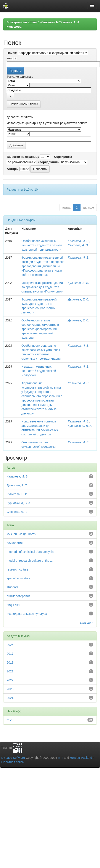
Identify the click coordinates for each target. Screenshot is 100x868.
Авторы (13, 169)
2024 (10, 698)
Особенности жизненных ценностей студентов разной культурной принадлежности (42, 245)
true (9, 720)
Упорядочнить (48, 162)
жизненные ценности (21, 534)
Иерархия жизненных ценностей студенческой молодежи (39, 371)
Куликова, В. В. (79, 283)
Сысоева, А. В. (78, 245)
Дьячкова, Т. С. (79, 299)
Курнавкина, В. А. (80, 426)
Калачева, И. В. (79, 241)
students (12, 587)
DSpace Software (13, 758)
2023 (10, 689)
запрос (12, 58)
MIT (61, 758)
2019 (10, 662)
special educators (19, 578)
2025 (10, 645)
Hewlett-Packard (81, 758)
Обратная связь (12, 762)
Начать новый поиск (24, 104)
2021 (10, 671)
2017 (10, 654)
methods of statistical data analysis (30, 552)
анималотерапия (19, 596)
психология (15, 543)
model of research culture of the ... (30, 561)
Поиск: (12, 53)
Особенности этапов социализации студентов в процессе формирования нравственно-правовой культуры (40, 329)
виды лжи (14, 605)
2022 (10, 680)
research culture (18, 569)
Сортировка (63, 157)
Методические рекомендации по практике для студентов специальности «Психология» (42, 287)
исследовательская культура (27, 614)
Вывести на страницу (23, 157)
